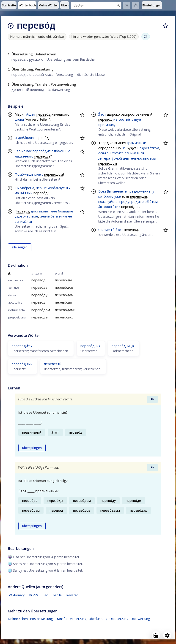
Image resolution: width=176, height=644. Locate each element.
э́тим (63, 216)
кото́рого (106, 196)
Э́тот (102, 114)
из (23, 151)
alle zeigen (20, 247)
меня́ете (120, 191)
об (147, 201)
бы (53, 216)
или (153, 158)
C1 (146, 37)
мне (38, 174)
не (45, 188)
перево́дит (42, 151)
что (39, 188)
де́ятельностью (136, 158)
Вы (109, 191)
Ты (17, 188)
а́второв (105, 207)
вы (109, 153)
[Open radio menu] (156, 635)
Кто (18, 151)
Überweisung (140, 619)
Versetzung (78, 619)
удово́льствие (26, 216)
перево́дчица (123, 346)
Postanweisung (41, 619)
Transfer (61, 619)
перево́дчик (90, 346)
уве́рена (27, 188)
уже (118, 196)
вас (29, 151)
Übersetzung (119, 619)
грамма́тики (137, 143)
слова (19, 119)
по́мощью (62, 151)
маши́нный (24, 193)
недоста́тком (148, 148)
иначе (45, 216)
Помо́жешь (24, 174)
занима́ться (134, 153)
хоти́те (118, 153)
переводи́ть (22, 346)
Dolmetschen (18, 619)
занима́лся (23, 221)
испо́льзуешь (59, 188)
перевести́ (53, 364)
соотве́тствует (131, 119)
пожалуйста (108, 201)
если (102, 153)
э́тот (119, 230)
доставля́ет (40, 211)
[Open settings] (167, 635)
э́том (154, 201)
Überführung (98, 619)
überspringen (32, 448)
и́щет (31, 114)
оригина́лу (107, 125)
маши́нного (24, 156)
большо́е (66, 211)
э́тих (117, 207)
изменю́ (108, 230)
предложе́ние (139, 191)
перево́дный (22, 364)
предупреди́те (132, 201)
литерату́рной (110, 158)
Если (102, 191)
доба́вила (26, 138)
